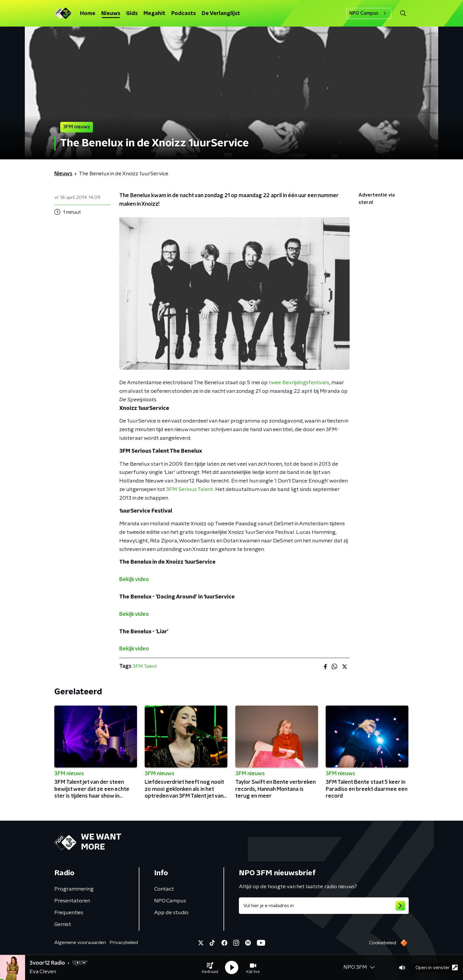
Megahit (154, 14)
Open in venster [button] (437, 967)
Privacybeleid (124, 943)
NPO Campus (369, 13)
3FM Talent (145, 666)
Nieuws (111, 14)
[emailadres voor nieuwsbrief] (324, 906)
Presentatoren (72, 901)
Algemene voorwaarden (80, 943)
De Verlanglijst (221, 14)
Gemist (63, 925)
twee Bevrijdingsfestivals (299, 383)
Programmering (74, 889)
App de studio (171, 913)
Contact (164, 889)
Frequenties (69, 913)
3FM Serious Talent (190, 490)
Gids (132, 14)
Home (88, 14)
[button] (210, 968)
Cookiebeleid (383, 943)
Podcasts (184, 14)
